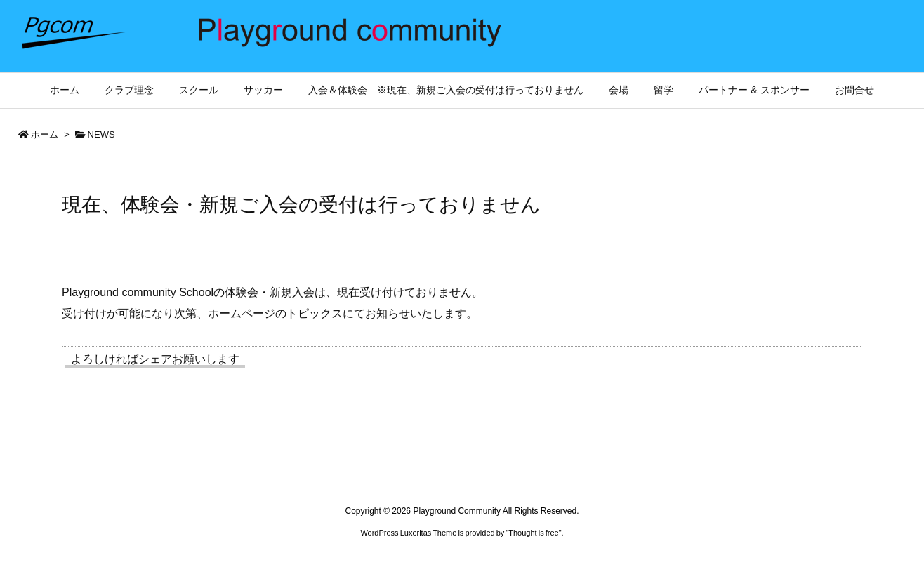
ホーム (45, 134)
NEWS (101, 134)
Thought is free (533, 533)
